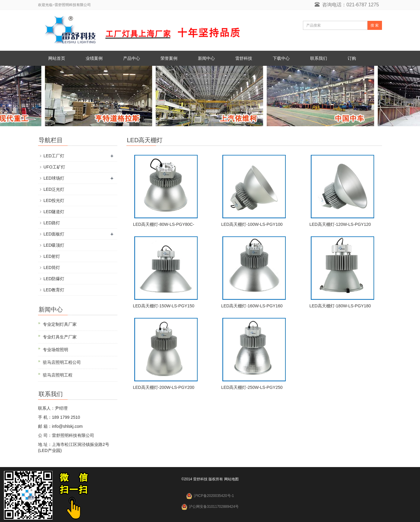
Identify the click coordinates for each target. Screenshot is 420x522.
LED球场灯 (54, 178)
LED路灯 (52, 223)
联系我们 (319, 58)
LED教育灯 (54, 290)
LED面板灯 (54, 234)
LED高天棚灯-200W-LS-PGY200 (164, 387)
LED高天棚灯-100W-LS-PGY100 (252, 224)
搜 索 (375, 25)
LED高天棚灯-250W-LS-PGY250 (252, 387)
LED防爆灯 (54, 279)
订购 (352, 58)
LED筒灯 (52, 267)
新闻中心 (206, 58)
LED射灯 (52, 256)
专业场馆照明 (56, 350)
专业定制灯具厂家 (60, 324)
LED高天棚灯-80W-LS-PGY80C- (164, 224)
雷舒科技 (244, 58)
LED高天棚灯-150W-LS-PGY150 (164, 306)
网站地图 (231, 479)
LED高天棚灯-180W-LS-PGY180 (340, 306)
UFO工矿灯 (54, 167)
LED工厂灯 (54, 156)
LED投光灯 (54, 200)
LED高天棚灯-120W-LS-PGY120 (340, 224)
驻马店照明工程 (58, 375)
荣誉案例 (169, 58)
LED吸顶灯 (54, 245)
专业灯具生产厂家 (60, 337)
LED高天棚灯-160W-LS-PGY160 (252, 306)
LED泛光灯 (54, 189)
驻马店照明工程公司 (62, 362)
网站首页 (57, 58)
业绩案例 (94, 58)
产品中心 (132, 58)
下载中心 (281, 58)
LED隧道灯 (54, 212)
